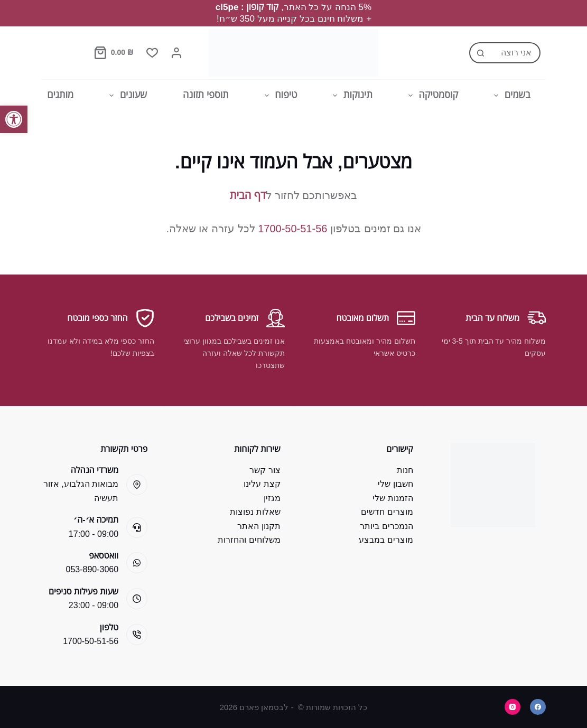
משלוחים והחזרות (249, 540)
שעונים (126, 96)
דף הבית (248, 195)
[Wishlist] (152, 53)
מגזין (272, 498)
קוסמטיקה (431, 96)
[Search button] (480, 53)
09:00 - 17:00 (94, 534)
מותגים (60, 95)
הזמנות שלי (393, 498)
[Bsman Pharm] (293, 53)
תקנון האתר (259, 526)
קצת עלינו (262, 484)
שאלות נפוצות (255, 512)
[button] (14, 119)
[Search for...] (515, 53)
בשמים (510, 96)
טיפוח (279, 96)
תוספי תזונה (206, 95)
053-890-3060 (92, 569)
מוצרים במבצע (386, 540)
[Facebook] (538, 707)
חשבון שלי (395, 484)
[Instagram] (513, 707)
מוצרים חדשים (387, 512)
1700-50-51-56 (292, 229)
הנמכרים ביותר (386, 526)
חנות (405, 470)
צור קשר (265, 470)
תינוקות (350, 96)
